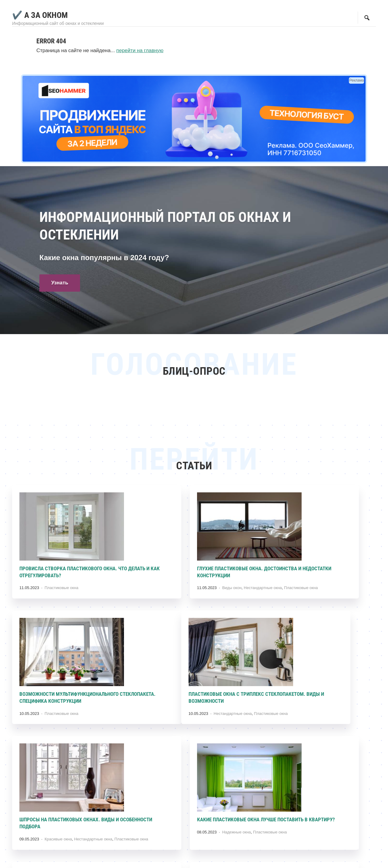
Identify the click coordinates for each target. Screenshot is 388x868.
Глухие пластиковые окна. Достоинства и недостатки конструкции (178, 572)
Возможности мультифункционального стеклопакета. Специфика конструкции (319, 572)
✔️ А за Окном (41, 15)
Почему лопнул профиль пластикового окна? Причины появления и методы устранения (318, 836)
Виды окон (179, 591)
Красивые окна (183, 719)
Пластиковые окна (62, 584)
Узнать (60, 283)
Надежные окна (309, 719)
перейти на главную (140, 50)
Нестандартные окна (210, 591)
